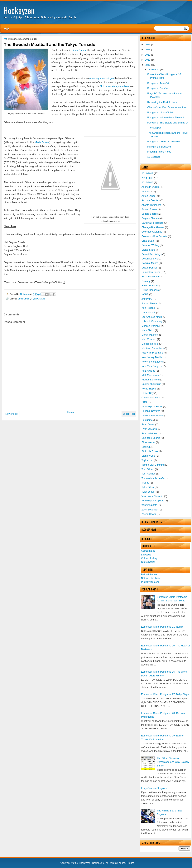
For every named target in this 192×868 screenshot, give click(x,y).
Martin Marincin (150, 335)
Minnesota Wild (150, 344)
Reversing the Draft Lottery (162, 102)
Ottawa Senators (151, 397)
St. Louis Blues (150, 451)
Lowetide (146, 555)
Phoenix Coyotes (151, 411)
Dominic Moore (150, 263)
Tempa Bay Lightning (153, 465)
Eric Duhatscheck (151, 276)
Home (7, 28)
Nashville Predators (152, 353)
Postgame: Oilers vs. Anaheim (164, 141)
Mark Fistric (148, 330)
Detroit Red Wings (151, 254)
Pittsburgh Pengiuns (153, 416)
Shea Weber (148, 442)
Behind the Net (149, 574)
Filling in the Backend (159, 147)
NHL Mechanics (150, 375)
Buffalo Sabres (150, 214)
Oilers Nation (148, 562)
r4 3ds (122, 863)
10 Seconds (154, 157)
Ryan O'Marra (149, 429)
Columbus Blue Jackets (154, 236)
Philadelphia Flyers (152, 406)
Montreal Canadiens (153, 348)
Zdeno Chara (149, 514)
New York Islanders (152, 362)
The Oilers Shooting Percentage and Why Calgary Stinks (173, 762)
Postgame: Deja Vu (158, 88)
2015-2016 (147, 182)
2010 (148, 65)
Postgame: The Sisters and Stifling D (167, 123)
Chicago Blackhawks (153, 227)
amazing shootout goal (102, 78)
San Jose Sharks (151, 438)
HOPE (145, 294)
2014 (148, 50)
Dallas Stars (148, 250)
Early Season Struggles (154, 788)
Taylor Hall (147, 460)
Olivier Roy (148, 393)
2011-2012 (147, 173)
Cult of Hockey (149, 558)
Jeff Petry (147, 299)
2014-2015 (147, 178)
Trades (145, 483)
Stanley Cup (148, 456)
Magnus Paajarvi (151, 326)
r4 (107, 863)
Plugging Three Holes (159, 152)
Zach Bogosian (150, 510)
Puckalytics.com (150, 582)
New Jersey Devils (152, 357)
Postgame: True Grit (158, 83)
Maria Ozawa (42, 142)
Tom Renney (148, 474)
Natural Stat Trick (151, 578)
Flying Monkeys (150, 286)
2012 (148, 55)
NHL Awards (148, 371)
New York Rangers (152, 366)
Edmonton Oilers (151, 272)
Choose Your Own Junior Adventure (167, 107)
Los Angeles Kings (152, 317)
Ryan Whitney (149, 433)
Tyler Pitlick (148, 487)
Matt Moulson (149, 339)
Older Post (129, 414)
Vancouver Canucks (152, 496)
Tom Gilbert (148, 469)
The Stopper (154, 128)
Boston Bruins (149, 209)
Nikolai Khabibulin (151, 384)
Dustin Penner (149, 268)
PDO (144, 402)
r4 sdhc (130, 863)
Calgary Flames (150, 218)
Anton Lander (149, 196)
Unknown (25, 294)
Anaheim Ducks (150, 187)
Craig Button (148, 241)
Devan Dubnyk (150, 259)
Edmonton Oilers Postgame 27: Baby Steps (165, 694)
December (154, 70)
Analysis (146, 191)
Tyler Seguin (148, 492)
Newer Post (12, 414)
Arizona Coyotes (151, 200)
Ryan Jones (148, 424)
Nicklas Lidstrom (151, 380)
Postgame (147, 420)
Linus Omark (149, 312)
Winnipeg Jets (149, 505)
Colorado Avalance (152, 232)
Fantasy (146, 281)
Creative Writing (150, 245)
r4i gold (114, 863)
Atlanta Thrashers (151, 205)
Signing (146, 447)
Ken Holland (148, 308)
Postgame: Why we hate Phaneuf (166, 117)
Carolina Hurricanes (152, 223)
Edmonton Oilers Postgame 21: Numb (162, 627)
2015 (148, 45)
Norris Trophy (149, 389)
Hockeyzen (19, 10)
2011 (148, 60)
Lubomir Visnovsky (152, 321)
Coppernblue (148, 551)
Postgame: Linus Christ (160, 112)
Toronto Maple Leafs (153, 478)
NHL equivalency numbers (115, 86)
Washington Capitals (153, 501)
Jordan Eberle (149, 303)
